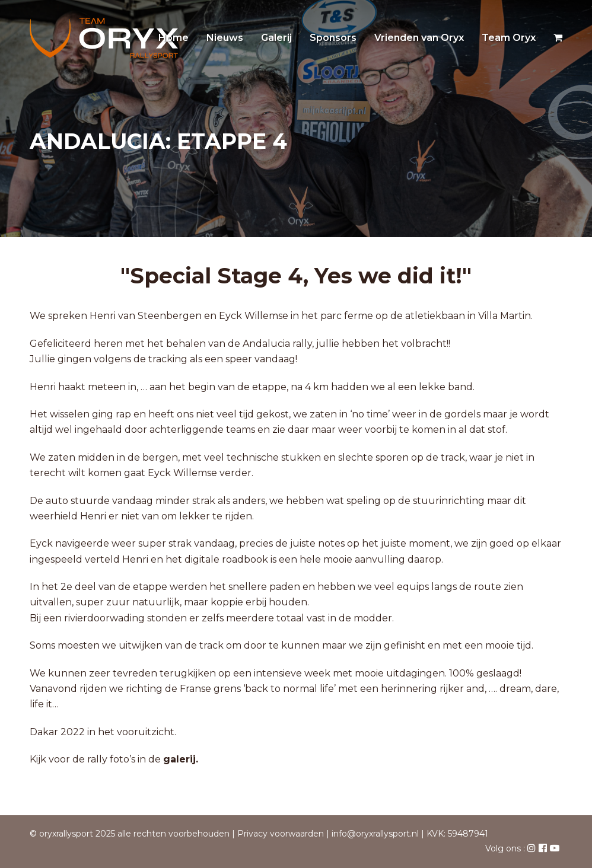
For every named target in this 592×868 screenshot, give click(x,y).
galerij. (181, 759)
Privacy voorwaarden (281, 834)
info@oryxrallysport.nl (375, 834)
